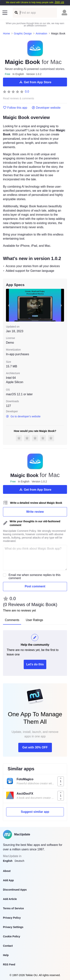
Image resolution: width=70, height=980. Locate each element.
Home (6, 33)
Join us (59, 2)
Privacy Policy (12, 918)
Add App (8, 880)
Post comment (35, 586)
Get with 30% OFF (35, 747)
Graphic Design (23, 33)
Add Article (10, 899)
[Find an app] (16, 13)
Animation (41, 33)
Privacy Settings (13, 927)
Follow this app (15, 108)
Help (6, 955)
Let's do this (35, 664)
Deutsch (20, 861)
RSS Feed (9, 964)
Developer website (46, 108)
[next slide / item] (61, 305)
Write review (35, 512)
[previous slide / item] (9, 305)
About (7, 871)
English (8, 861)
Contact (8, 946)
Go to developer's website (23, 416)
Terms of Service (13, 908)
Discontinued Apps (15, 890)
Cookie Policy (12, 936)
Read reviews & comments (19, 98)
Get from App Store (35, 82)
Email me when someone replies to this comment (35, 577)
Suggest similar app (35, 812)
